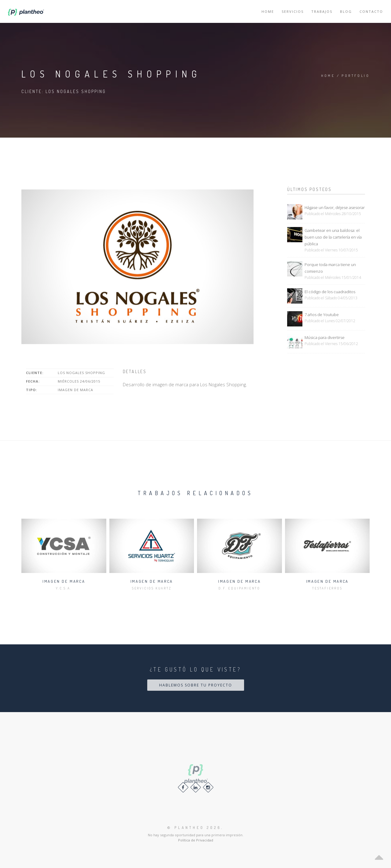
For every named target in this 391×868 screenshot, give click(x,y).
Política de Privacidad (196, 840)
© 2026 (194, 828)
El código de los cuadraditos (330, 292)
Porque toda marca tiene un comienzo (330, 268)
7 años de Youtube (322, 315)
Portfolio (356, 76)
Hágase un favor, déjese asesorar (335, 207)
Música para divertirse (325, 337)
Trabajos (322, 11)
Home (268, 11)
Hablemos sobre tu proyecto (196, 685)
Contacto (371, 11)
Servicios (293, 11)
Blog (346, 11)
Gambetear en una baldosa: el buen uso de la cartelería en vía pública (333, 237)
